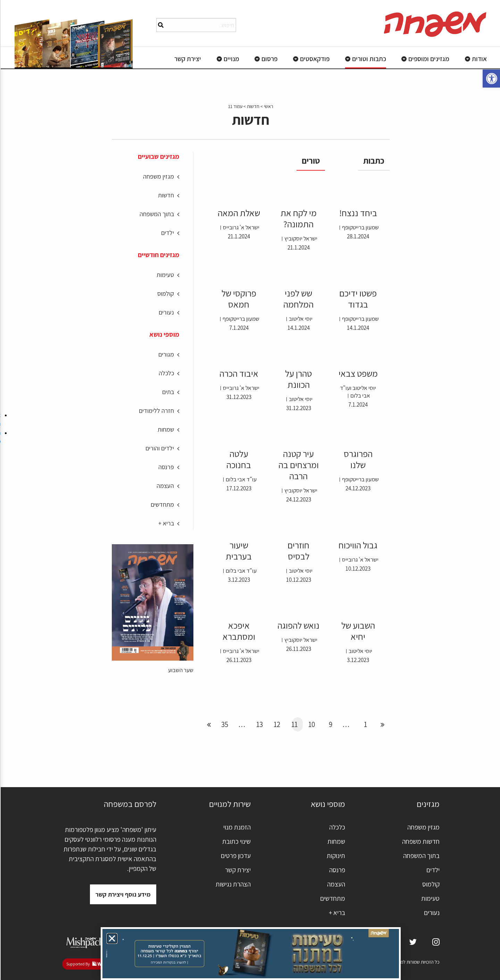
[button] (111, 938)
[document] (250, 490)
